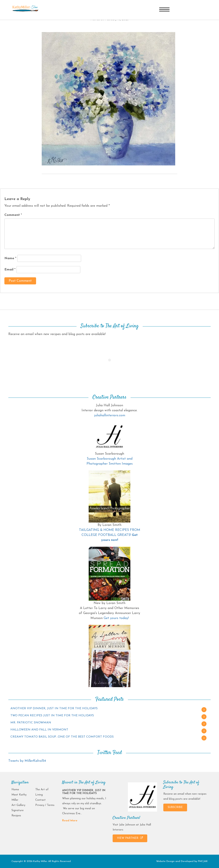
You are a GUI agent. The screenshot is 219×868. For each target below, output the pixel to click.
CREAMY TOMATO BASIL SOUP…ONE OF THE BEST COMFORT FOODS (62, 737)
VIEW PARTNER (130, 838)
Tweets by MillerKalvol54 (27, 761)
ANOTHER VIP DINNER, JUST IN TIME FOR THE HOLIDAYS (54, 709)
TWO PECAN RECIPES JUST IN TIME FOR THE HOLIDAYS (52, 716)
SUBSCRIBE (175, 807)
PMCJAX (203, 861)
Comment (13, 215)
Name (10, 258)
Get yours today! (116, 618)
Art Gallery (18, 805)
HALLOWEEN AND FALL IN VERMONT (39, 730)
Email (10, 270)
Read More (70, 821)
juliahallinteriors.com (110, 415)
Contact (40, 800)
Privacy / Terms (45, 805)
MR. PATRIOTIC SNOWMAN (31, 723)
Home (15, 790)
